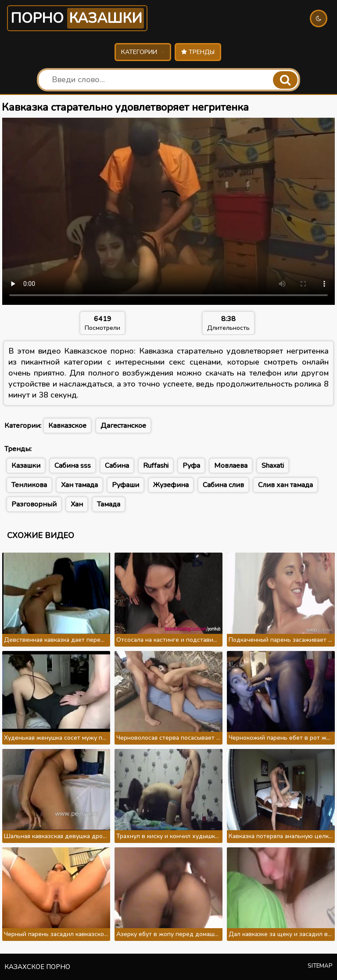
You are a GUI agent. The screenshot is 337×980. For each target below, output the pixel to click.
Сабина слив (223, 485)
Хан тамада (79, 485)
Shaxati (273, 466)
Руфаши (125, 485)
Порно (77, 18)
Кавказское (67, 426)
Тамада (109, 504)
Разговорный (34, 504)
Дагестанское (123, 426)
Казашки (26, 466)
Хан (77, 504)
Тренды (198, 52)
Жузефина (171, 485)
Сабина (117, 466)
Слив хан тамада (285, 485)
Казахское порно (37, 967)
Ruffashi (156, 466)
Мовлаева (231, 466)
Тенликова (29, 485)
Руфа (191, 466)
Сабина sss (73, 466)
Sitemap (320, 966)
